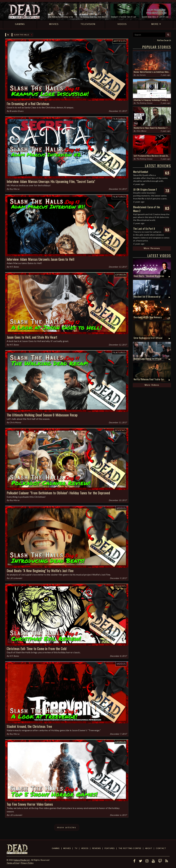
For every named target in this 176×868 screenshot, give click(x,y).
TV (76, 848)
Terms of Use (13, 863)
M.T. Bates (14, 267)
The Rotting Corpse (144, 103)
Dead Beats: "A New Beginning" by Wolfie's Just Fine (40, 571)
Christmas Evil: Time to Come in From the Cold (37, 648)
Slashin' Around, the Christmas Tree (29, 726)
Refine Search (164, 40)
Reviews (120, 430)
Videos (121, 508)
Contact (161, 848)
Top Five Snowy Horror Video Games (30, 804)
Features (119, 119)
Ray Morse (14, 189)
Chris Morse (15, 422)
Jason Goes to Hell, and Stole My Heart (32, 337)
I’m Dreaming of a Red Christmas (28, 104)
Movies (67, 848)
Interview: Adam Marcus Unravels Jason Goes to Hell (41, 259)
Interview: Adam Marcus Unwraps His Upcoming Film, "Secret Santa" (51, 181)
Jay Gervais (141, 75)
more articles (67, 828)
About (149, 848)
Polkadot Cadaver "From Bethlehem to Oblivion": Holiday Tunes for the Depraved (58, 493)
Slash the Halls (21, 35)
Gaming (56, 848)
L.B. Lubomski (16, 578)
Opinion (121, 275)
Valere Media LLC (22, 860)
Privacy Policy (27, 863)
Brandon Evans (16, 111)
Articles (120, 41)
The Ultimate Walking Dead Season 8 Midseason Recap (42, 415)
